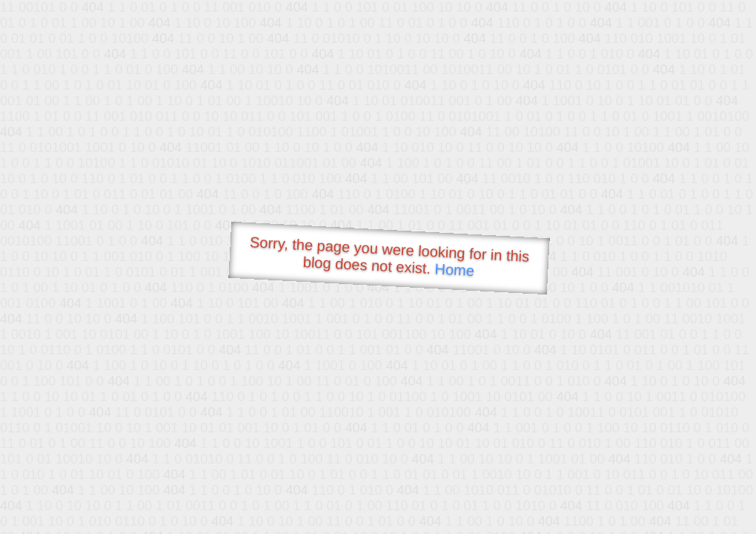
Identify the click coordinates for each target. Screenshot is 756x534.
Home (454, 270)
